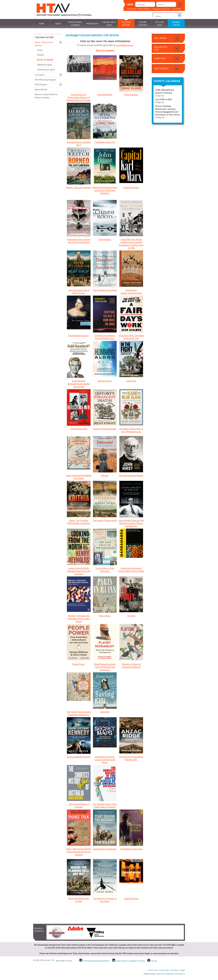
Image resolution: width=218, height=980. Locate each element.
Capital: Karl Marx (131, 188)
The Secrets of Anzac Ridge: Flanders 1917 (131, 758)
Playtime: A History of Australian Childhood (131, 666)
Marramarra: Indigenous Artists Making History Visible (131, 570)
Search (156, 21)
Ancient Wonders (105, 95)
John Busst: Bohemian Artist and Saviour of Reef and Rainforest (105, 190)
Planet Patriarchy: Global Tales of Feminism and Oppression (105, 667)
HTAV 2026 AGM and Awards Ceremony (165, 91)
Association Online (173, 974)
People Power (79, 664)
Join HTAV (177, 9)
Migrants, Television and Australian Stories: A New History (79, 619)
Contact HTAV (49, 960)
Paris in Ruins (105, 616)
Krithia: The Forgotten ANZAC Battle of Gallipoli (79, 522)
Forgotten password (161, 9)
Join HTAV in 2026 (163, 100)
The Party (131, 616)
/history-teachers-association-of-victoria (130, 961)
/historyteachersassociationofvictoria (96, 961)
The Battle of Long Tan (105, 142)
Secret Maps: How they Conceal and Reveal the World (105, 760)
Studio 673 (160, 974)
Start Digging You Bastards (105, 849)
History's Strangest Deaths (105, 429)
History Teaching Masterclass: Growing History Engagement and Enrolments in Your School (168, 110)
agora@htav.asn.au (125, 45)
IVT (184, 974)
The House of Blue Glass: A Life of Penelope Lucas (131, 430)
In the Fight (131, 381)
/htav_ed (152, 961)
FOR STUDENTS (161, 69)
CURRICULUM (160, 58)
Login (180, 5)
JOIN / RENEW (160, 38)
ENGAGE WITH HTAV (161, 48)
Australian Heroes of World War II (79, 144)
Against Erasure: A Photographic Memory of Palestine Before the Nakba (79, 97)
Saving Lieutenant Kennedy (79, 757)
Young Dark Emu (131, 899)
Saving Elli (105, 712)
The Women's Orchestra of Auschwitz (105, 900)
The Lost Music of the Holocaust (105, 570)
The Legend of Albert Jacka (105, 520)
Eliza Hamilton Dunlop (79, 336)
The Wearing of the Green (131, 849)
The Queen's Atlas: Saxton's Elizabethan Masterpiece (79, 713)
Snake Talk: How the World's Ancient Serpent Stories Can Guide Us (79, 852)
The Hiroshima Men (79, 429)
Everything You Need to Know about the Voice (105, 337)
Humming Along (105, 381)
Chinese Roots (105, 239)
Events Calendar (167, 81)
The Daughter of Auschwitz (105, 290)
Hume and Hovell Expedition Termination (79, 477)
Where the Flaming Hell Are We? (79, 900)
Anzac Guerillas (131, 95)
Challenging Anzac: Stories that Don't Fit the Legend (79, 241)
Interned (105, 476)
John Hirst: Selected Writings (131, 476)
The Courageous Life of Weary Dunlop (79, 292)
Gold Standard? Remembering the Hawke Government (79, 384)
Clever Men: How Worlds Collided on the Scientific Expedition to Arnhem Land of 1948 (131, 244)
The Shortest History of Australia (79, 806)
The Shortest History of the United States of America (105, 806)
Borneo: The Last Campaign (79, 188)
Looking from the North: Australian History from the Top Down (79, 571)
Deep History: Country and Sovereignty (131, 292)
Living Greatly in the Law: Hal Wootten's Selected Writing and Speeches (131, 523)
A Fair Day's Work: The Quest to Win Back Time (131, 337)
